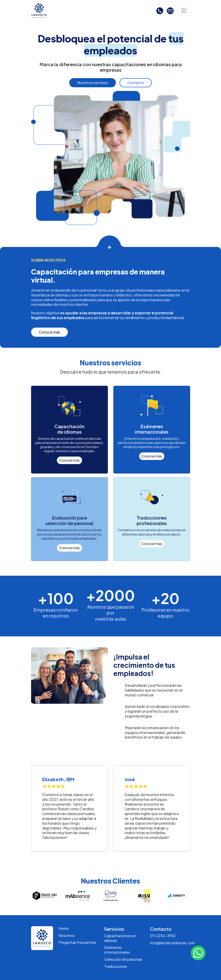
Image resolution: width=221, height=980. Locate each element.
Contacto (136, 83)
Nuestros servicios (93, 83)
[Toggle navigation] (184, 11)
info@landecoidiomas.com (172, 943)
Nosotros (67, 935)
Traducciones (116, 966)
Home (64, 928)
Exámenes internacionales (117, 950)
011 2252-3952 (163, 936)
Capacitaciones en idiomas (120, 938)
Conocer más (69, 460)
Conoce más (49, 332)
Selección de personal (123, 959)
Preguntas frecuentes (77, 942)
